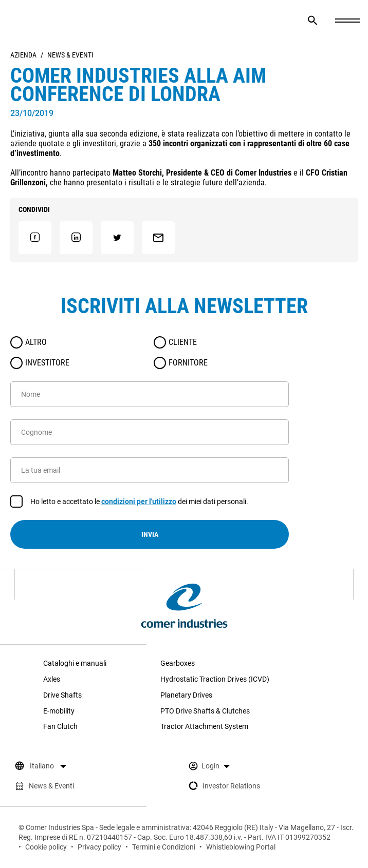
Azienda (23, 55)
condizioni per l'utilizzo (139, 501)
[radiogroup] (150, 353)
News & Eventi (70, 55)
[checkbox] (16, 501)
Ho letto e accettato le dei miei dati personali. (139, 502)
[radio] (16, 342)
